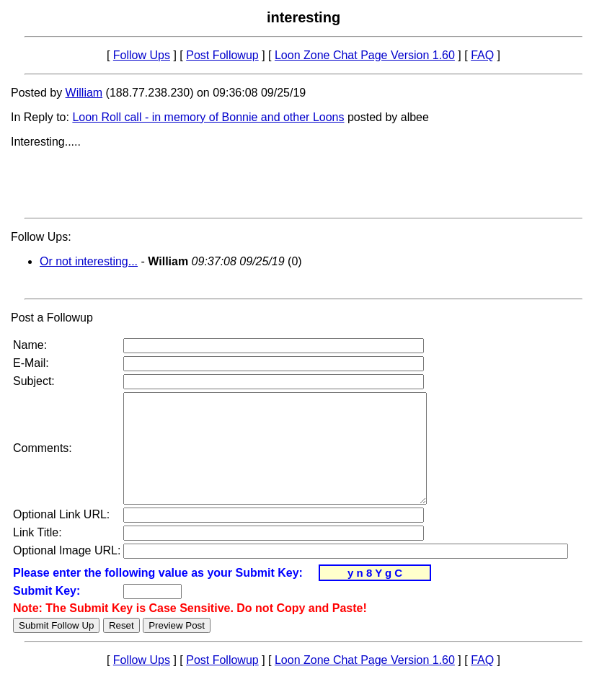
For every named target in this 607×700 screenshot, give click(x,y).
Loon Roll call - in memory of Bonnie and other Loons (208, 117)
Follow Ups (142, 55)
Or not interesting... (89, 261)
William (84, 93)
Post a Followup (52, 318)
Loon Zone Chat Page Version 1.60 (365, 55)
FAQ (482, 55)
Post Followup (222, 55)
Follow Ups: (41, 237)
